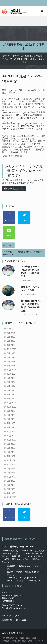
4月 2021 (11, 469)
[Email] (9, 232)
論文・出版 (31, 638)
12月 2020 (12, 477)
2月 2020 (11, 493)
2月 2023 (11, 423)
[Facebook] (9, 217)
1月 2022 (11, 456)
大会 (22, 638)
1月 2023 (11, 427)
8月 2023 (11, 415)
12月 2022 (12, 431)
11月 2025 (12, 349)
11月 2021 (12, 460)
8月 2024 (11, 378)
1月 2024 (11, 399)
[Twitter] (24, 217)
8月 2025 (11, 353)
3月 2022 (11, 448)
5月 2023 (11, 419)
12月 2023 (12, 403)
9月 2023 (11, 411)
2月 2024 (11, 394)
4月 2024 (11, 386)
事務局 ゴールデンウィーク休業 (30, 289)
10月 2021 (12, 464)
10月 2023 (12, 407)
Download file (14, 189)
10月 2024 (12, 374)
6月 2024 (11, 382)
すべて (10, 329)
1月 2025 (11, 366)
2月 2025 (11, 362)
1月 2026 (11, 345)
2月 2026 (11, 341)
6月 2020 (11, 481)
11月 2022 (12, 436)
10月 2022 (12, 440)
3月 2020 (11, 489)
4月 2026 (11, 333)
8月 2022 (11, 444)
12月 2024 (12, 370)
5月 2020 (11, 485)
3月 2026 (11, 337)
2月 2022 (11, 452)
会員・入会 (27, 641)
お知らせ (16, 641)
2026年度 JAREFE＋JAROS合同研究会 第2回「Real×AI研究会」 (31, 271)
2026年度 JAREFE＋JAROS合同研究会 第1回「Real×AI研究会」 (31, 306)
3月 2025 (11, 357)
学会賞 (6, 641)
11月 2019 (12, 497)
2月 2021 (11, 473)
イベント (10, 245)
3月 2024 (11, 390)
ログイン (20, 633)
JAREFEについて (10, 638)
